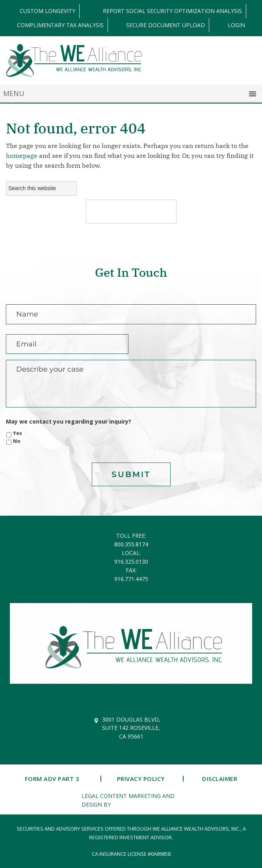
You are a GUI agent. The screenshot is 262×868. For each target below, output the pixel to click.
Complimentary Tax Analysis (60, 25)
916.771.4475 (131, 579)
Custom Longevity (47, 11)
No (17, 441)
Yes (18, 433)
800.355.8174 (131, 544)
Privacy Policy (141, 779)
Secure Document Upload (165, 25)
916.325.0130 (131, 562)
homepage (22, 155)
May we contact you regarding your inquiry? (69, 422)
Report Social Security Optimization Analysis (172, 11)
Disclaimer (220, 779)
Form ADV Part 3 (52, 779)
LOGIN (236, 25)
